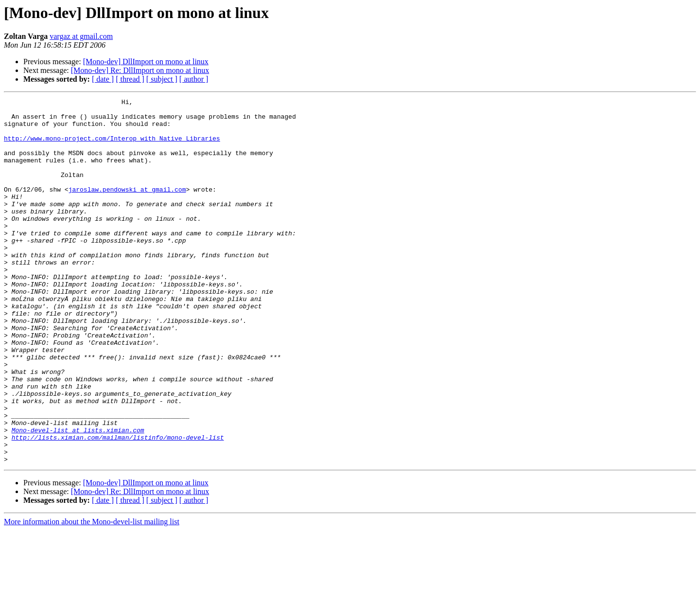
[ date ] (103, 79)
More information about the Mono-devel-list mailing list (92, 594)
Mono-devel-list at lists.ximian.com (78, 497)
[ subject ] (162, 79)
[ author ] (194, 79)
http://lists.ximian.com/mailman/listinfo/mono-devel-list (118, 506)
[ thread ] (130, 79)
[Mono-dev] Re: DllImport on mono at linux (140, 70)
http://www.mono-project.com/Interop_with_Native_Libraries (112, 147)
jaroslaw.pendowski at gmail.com (127, 208)
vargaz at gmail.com (81, 36)
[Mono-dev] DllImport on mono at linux (146, 62)
